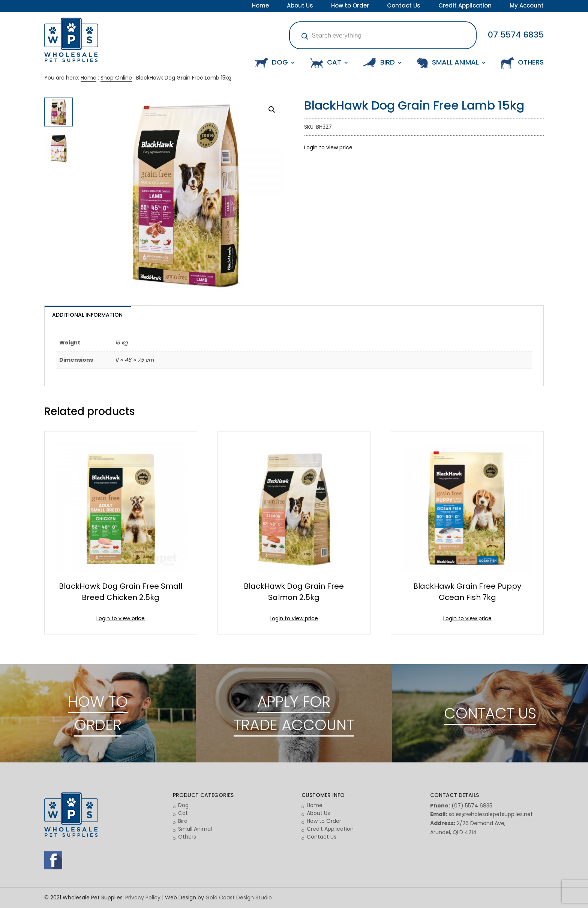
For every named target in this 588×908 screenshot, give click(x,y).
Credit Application (465, 6)
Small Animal (195, 829)
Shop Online (116, 78)
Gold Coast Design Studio (239, 897)
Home (260, 6)
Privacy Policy (143, 897)
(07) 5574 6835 (472, 806)
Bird (183, 821)
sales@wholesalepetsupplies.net (491, 814)
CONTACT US (490, 713)
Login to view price (328, 147)
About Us (300, 6)
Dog (183, 805)
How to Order (350, 6)
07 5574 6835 (516, 35)
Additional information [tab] (87, 315)
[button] (272, 110)
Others (187, 837)
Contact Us (404, 6)
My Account (527, 6)
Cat (183, 813)
